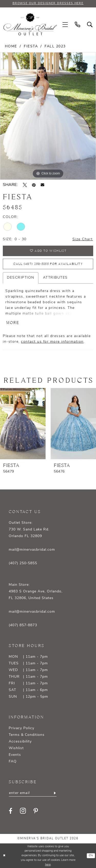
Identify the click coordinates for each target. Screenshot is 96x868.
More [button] (13, 323)
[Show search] (90, 24)
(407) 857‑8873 (23, 625)
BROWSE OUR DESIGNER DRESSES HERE (48, 3)
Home (11, 46)
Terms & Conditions (27, 735)
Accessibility (20, 742)
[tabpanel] (48, 116)
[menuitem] (65, 24)
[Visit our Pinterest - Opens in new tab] (36, 811)
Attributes (55, 278)
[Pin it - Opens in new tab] (34, 185)
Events (15, 755)
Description (21, 278)
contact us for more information (52, 342)
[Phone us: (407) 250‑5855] (78, 24)
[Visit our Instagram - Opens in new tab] (23, 811)
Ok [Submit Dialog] (91, 856)
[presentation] (23, 424)
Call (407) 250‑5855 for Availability (48, 264)
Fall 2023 (55, 46)
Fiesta (31, 46)
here (48, 865)
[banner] (30, 24)
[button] (65, 24)
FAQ (13, 762)
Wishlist (16, 748)
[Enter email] (33, 793)
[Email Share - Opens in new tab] (42, 185)
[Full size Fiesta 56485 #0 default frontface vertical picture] (48, 116)
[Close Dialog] (4, 856)
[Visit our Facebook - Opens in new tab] (10, 811)
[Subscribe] (54, 793)
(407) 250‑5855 (23, 563)
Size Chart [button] (83, 239)
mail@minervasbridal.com (32, 550)
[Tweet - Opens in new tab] (25, 185)
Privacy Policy (22, 728)
